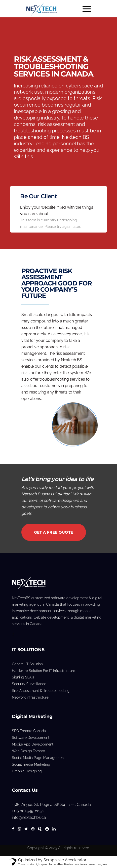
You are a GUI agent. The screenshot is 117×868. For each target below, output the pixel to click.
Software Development (31, 738)
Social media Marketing (31, 764)
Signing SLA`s (23, 677)
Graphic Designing (27, 771)
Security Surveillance (29, 684)
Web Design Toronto (28, 751)
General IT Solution (27, 664)
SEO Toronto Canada (29, 731)
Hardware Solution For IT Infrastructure (43, 671)
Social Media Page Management (38, 758)
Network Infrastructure (30, 697)
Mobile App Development (33, 744)
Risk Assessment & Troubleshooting (41, 691)
